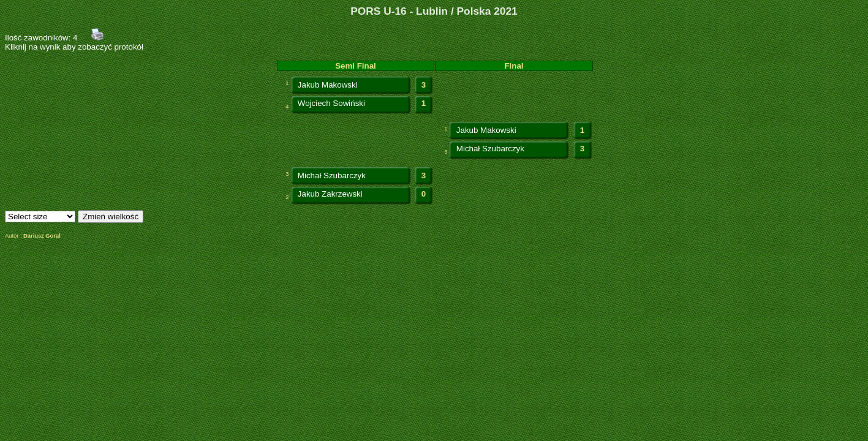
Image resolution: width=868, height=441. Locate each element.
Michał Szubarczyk (490, 149)
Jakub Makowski (328, 85)
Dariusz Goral (42, 236)
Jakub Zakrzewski (330, 194)
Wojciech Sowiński (331, 103)
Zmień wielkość (111, 217)
